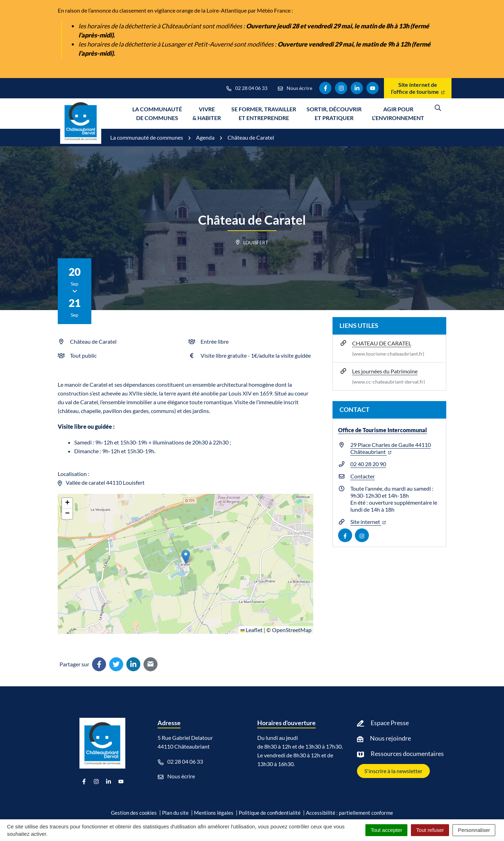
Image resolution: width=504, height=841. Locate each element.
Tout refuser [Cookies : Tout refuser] (430, 830)
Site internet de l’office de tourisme (418, 88)
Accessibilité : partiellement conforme (349, 813)
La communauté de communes (157, 113)
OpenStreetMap (292, 630)
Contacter (363, 476)
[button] (186, 557)
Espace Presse (390, 723)
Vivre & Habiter (207, 113)
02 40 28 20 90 (368, 464)
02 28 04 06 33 (180, 762)
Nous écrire (176, 776)
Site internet (368, 522)
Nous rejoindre (390, 738)
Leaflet (251, 630)
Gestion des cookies (134, 813)
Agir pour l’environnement (398, 113)
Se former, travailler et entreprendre (264, 113)
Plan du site (175, 813)
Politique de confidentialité (270, 813)
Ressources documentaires (407, 754)
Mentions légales (214, 813)
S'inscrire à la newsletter (393, 771)
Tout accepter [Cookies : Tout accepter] (386, 830)
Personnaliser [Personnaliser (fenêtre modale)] (474, 830)
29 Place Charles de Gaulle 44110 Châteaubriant (391, 448)
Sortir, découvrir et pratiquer (334, 113)
